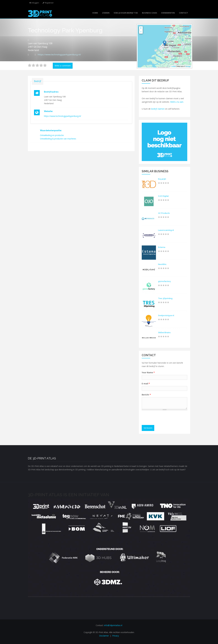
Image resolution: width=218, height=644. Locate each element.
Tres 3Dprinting (165, 298)
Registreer (49, 3)
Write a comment (63, 66)
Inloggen (35, 3)
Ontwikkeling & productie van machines (58, 139)
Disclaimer (104, 636)
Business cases (150, 13)
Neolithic (162, 264)
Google (188, 66)
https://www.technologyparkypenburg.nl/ (59, 55)
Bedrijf (38, 81)
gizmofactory (165, 281)
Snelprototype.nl (166, 315)
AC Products (164, 213)
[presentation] (165, 418)
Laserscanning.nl (166, 230)
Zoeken (106, 13)
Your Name (148, 372)
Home (95, 13)
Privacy (116, 636)
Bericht (146, 395)
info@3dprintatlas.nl (113, 625)
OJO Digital (163, 196)
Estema (162, 247)
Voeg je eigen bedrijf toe (126, 13)
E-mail (146, 384)
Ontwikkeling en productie (52, 135)
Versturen (148, 428)
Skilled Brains (164, 332)
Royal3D (162, 179)
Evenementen (168, 13)
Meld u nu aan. (177, 102)
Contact (183, 13)
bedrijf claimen (158, 109)
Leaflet (173, 66)
